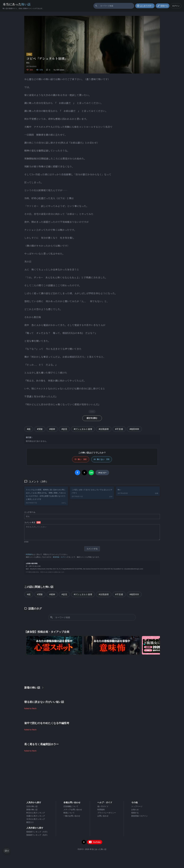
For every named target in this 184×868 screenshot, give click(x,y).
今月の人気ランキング (36, 819)
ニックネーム (30, 512)
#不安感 (119, 429)
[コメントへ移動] (7, 851)
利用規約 (29, 554)
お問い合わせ (103, 816)
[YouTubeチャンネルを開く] (95, 842)
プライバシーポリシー (107, 813)
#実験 (40, 429)
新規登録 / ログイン (140, 816)
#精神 (52, 429)
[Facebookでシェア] (77, 473)
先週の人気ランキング (36, 816)
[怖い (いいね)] (81, 459)
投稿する (135, 813)
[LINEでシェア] (91, 473)
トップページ (137, 806)
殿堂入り (30, 822)
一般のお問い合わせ (72, 816)
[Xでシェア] (84, 473)
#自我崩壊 (104, 429)
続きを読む (92, 418)
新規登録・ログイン (60, 557)
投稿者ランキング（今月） (37, 832)
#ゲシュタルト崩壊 (83, 429)
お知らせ (135, 809)
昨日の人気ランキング (36, 813)
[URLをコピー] (102, 473)
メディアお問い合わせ (73, 809)
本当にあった (17, 4)
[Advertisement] (92, 669)
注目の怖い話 (32, 806)
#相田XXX (134, 429)
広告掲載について (71, 806)
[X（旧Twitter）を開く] (84, 842)
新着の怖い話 (32, 809)
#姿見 (64, 429)
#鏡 (29, 429)
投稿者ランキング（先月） (37, 835)
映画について (69, 813)
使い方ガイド (103, 806)
